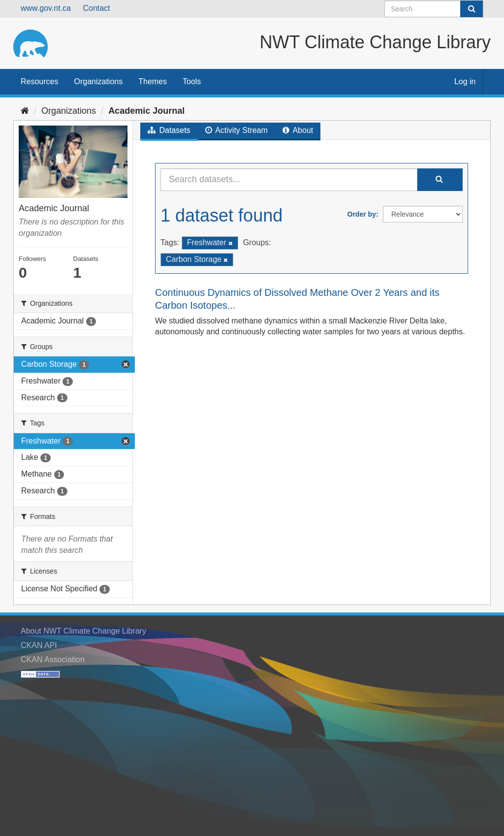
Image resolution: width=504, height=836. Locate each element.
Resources (39, 81)
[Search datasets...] (289, 180)
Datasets (169, 130)
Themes (153, 81)
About (298, 130)
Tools (192, 81)
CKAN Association (53, 659)
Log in (465, 81)
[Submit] (472, 9)
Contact (96, 8)
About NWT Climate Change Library (83, 631)
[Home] (25, 111)
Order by (362, 214)
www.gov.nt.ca (46, 8)
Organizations (98, 81)
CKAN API (39, 645)
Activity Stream (236, 130)
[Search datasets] (434, 9)
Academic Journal (146, 111)
